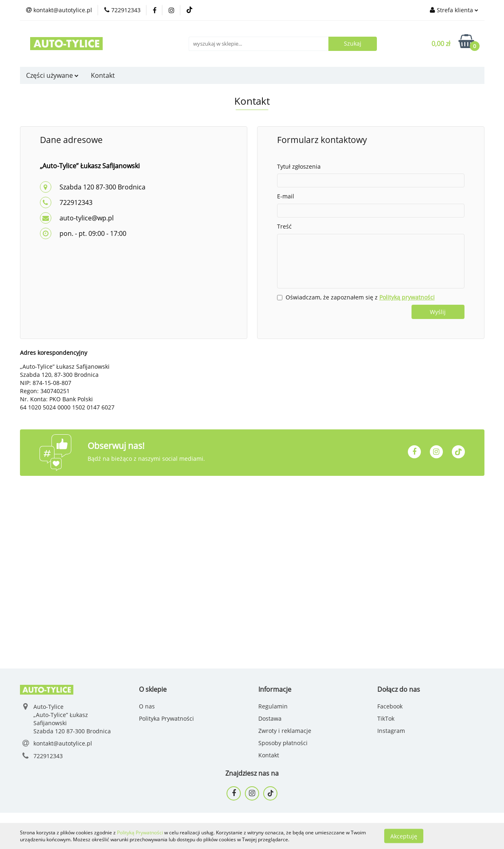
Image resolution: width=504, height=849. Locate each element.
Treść (284, 226)
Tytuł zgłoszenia (299, 166)
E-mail (286, 196)
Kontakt (103, 75)
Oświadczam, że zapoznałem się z (360, 297)
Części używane (52, 75)
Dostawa (270, 718)
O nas (147, 706)
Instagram (391, 731)
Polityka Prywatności (166, 718)
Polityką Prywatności (140, 833)
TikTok (386, 718)
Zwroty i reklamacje (285, 731)
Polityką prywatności (407, 297)
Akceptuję (404, 836)
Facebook (390, 706)
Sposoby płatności (283, 743)
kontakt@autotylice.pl (63, 743)
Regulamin (273, 706)
